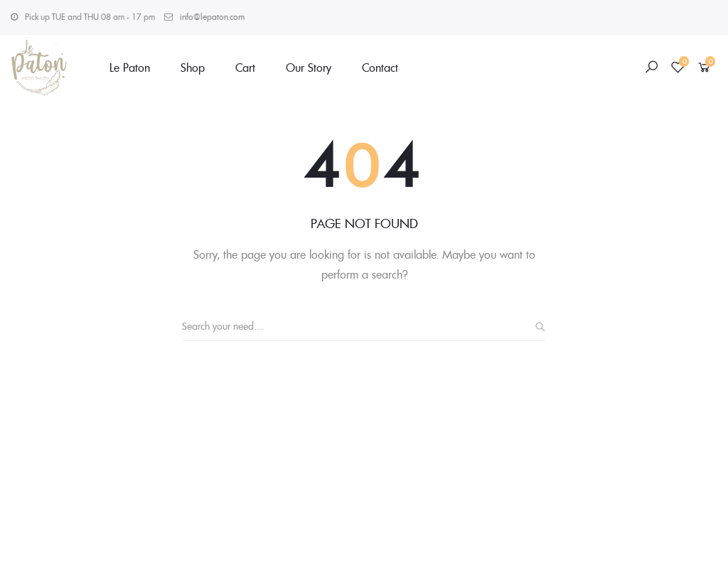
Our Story (309, 68)
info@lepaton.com (212, 17)
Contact (380, 68)
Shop (193, 68)
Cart (245, 68)
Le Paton (130, 68)
